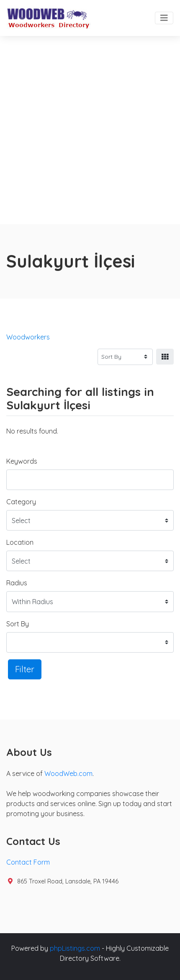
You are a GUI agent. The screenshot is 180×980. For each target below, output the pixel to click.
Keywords (22, 461)
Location (20, 542)
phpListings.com (75, 948)
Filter (25, 669)
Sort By (18, 624)
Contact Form (28, 862)
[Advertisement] (90, 130)
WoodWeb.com (68, 773)
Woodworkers (28, 337)
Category (21, 502)
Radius (17, 583)
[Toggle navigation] (164, 18)
